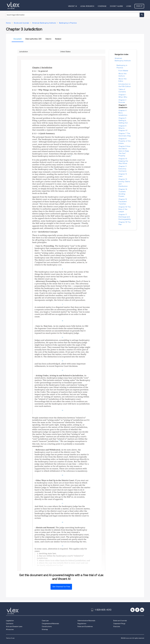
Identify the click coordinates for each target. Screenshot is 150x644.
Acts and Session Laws (14, 627)
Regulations (82, 624)
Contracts (10, 624)
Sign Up (139, 6)
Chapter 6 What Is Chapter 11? (123, 128)
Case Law (45, 621)
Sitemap (45, 629)
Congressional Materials (50, 624)
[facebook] (137, 610)
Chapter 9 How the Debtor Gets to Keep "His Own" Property (124, 151)
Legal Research (87, 6)
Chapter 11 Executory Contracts (123, 169)
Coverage (102, 6)
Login (129, 6)
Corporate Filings (119, 624)
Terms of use (10, 638)
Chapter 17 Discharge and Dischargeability (125, 217)
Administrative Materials (86, 621)
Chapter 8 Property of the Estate (125, 141)
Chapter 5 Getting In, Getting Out (123, 120)
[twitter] (133, 610)
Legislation (10, 621)
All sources (10, 629)
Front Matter (123, 71)
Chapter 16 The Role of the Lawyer (125, 209)
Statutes (117, 627)
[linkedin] (142, 610)
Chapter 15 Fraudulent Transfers (123, 202)
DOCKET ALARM (116, 6)
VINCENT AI (72, 6)
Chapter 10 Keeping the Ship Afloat (123, 161)
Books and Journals (120, 621)
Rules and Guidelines (85, 627)
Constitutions (47, 627)
